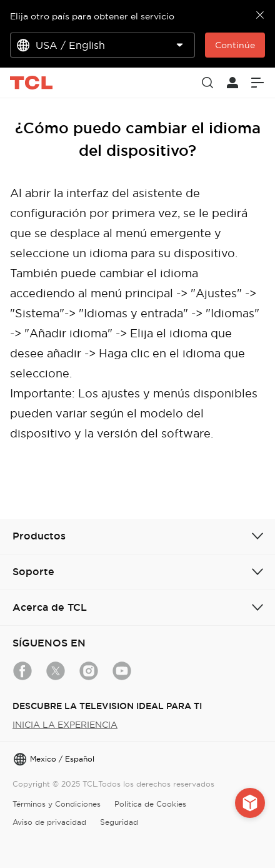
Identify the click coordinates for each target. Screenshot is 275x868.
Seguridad (119, 822)
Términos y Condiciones (57, 804)
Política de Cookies (150, 804)
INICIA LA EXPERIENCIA (65, 725)
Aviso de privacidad (49, 822)
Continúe (235, 45)
